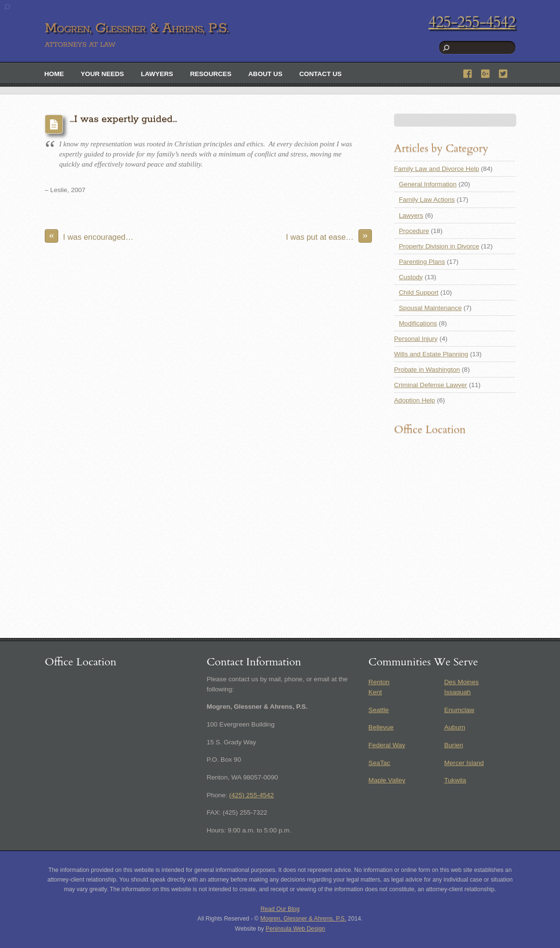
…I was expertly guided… (123, 119)
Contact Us (320, 74)
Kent (375, 692)
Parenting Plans (422, 262)
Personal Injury (416, 339)
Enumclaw (459, 710)
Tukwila (455, 780)
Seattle (379, 710)
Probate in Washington (427, 370)
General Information (428, 184)
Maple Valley (387, 780)
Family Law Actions (427, 200)
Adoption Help (414, 400)
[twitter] (504, 72)
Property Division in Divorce (439, 246)
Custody (411, 277)
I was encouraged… (89, 236)
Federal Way (387, 745)
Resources (211, 74)
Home (54, 74)
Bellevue (381, 727)
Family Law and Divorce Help (437, 169)
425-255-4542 (472, 22)
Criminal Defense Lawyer (431, 385)
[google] (486, 72)
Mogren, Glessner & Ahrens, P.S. (303, 919)
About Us (265, 74)
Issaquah (457, 692)
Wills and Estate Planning (431, 354)
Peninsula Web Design (295, 929)
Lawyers (157, 74)
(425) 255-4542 (251, 795)
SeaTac (379, 763)
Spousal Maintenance (430, 308)
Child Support (419, 292)
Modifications (418, 323)
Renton (379, 682)
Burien (453, 745)
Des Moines (461, 682)
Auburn (455, 727)
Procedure (414, 231)
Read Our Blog (280, 909)
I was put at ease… (329, 236)
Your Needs (102, 74)
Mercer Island (464, 763)
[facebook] (468, 72)
